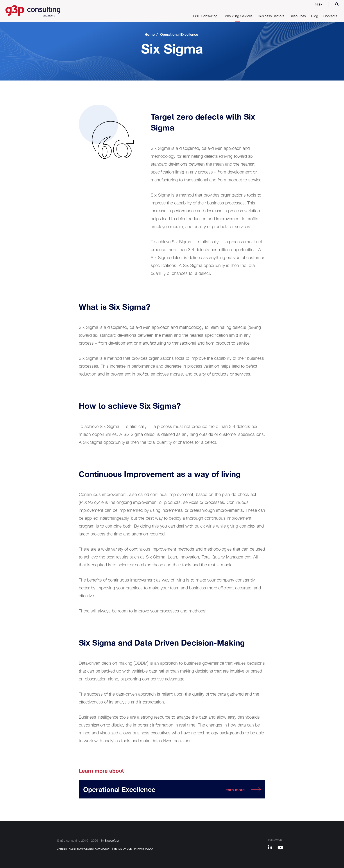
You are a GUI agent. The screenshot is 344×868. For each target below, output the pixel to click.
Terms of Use (123, 849)
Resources (298, 16)
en (321, 4)
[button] (337, 5)
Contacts (330, 16)
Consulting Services (238, 16)
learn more (235, 790)
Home (150, 34)
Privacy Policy (144, 849)
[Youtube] (282, 848)
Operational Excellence (179, 34)
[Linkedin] (272, 848)
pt (314, 4)
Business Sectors (271, 16)
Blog (315, 16)
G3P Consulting (205, 16)
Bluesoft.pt (112, 840)
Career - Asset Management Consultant (84, 849)
